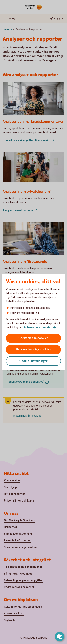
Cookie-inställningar (34, 361)
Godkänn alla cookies (33, 338)
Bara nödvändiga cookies (33, 350)
